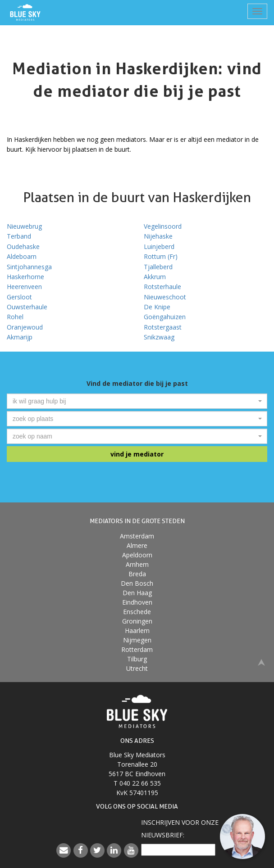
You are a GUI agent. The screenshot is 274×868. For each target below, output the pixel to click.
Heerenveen (24, 287)
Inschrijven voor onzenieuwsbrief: (180, 829)
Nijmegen (137, 640)
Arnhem (137, 564)
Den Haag (137, 593)
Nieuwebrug (24, 226)
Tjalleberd (158, 267)
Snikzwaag (159, 337)
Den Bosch (137, 583)
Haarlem (137, 631)
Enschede (137, 612)
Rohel (15, 317)
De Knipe (157, 307)
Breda (137, 574)
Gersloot (19, 297)
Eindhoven (137, 602)
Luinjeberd (159, 246)
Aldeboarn (22, 256)
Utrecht (137, 668)
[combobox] (137, 401)
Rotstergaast (163, 327)
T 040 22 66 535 (137, 783)
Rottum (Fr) (161, 256)
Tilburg (137, 659)
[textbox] (134, 401)
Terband (19, 236)
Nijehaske (158, 236)
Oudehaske (23, 246)
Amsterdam (137, 536)
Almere (137, 545)
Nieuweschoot (165, 297)
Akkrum (155, 277)
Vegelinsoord (163, 226)
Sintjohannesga (29, 267)
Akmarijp (20, 337)
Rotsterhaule (162, 287)
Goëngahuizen (165, 317)
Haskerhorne (25, 277)
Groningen (137, 621)
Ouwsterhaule (27, 307)
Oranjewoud (25, 327)
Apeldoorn (137, 555)
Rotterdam (137, 649)
